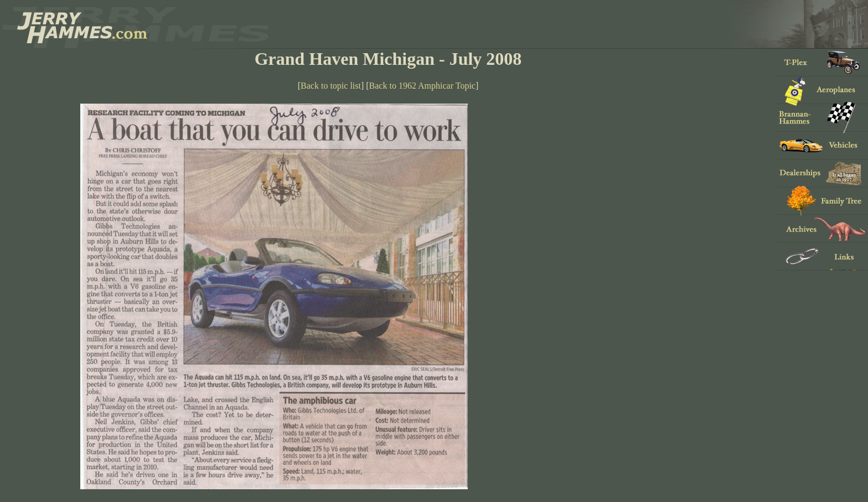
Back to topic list (331, 86)
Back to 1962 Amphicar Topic (422, 86)
